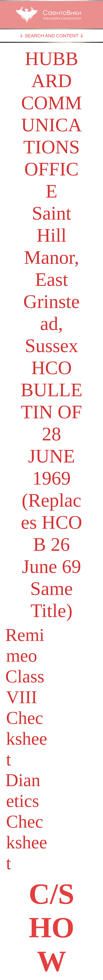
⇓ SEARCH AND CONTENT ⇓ (51, 36)
